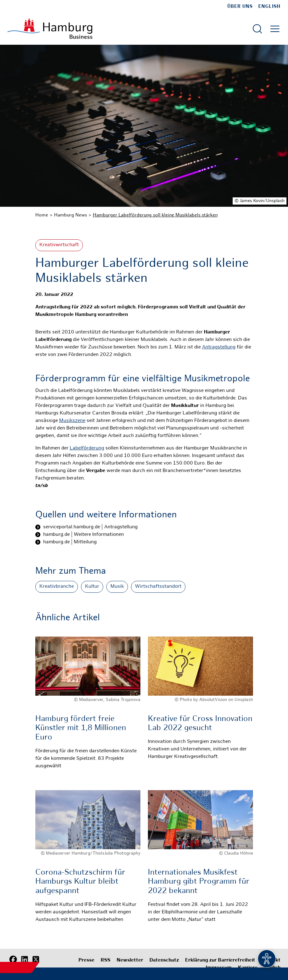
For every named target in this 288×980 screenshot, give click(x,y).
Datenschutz (164, 960)
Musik (117, 587)
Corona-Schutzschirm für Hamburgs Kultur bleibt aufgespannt (80, 882)
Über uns (240, 7)
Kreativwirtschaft (59, 245)
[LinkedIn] (24, 960)
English (269, 7)
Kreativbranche (57, 587)
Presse (86, 960)
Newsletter (130, 960)
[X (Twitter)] (36, 960)
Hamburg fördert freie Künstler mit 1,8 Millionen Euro (81, 728)
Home (42, 215)
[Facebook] (13, 960)
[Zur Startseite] (50, 29)
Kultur (92, 587)
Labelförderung (87, 448)
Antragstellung (219, 347)
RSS (106, 960)
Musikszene (72, 421)
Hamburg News (71, 215)
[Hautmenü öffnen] (275, 29)
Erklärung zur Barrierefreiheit (220, 960)
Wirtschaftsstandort (158, 587)
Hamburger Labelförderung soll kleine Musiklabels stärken (155, 215)
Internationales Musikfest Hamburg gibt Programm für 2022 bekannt (199, 882)
